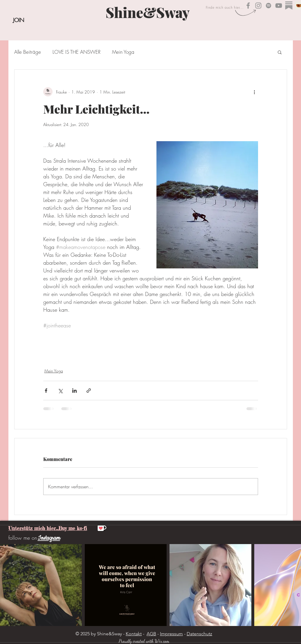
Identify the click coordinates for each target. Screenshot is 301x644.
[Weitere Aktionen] (255, 92)
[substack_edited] (289, 6)
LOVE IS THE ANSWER (76, 52)
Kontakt (134, 634)
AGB (151, 634)
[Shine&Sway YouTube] (279, 6)
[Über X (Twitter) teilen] (60, 391)
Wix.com (162, 641)
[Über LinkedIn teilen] (74, 391)
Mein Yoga (123, 52)
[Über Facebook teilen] (46, 391)
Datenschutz (199, 634)
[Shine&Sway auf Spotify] (268, 6)
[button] (280, 52)
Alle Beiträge (28, 52)
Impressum (171, 634)
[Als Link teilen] (89, 391)
